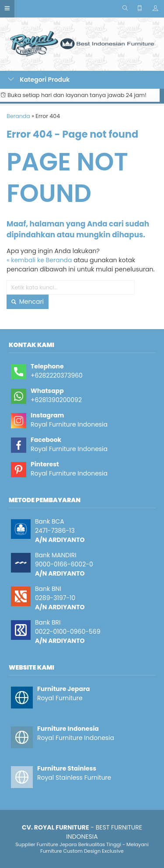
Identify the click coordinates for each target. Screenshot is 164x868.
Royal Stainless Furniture (74, 778)
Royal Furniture (60, 698)
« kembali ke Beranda (39, 260)
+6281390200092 (56, 400)
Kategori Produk (39, 80)
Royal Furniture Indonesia (69, 424)
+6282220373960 (57, 375)
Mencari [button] (28, 302)
